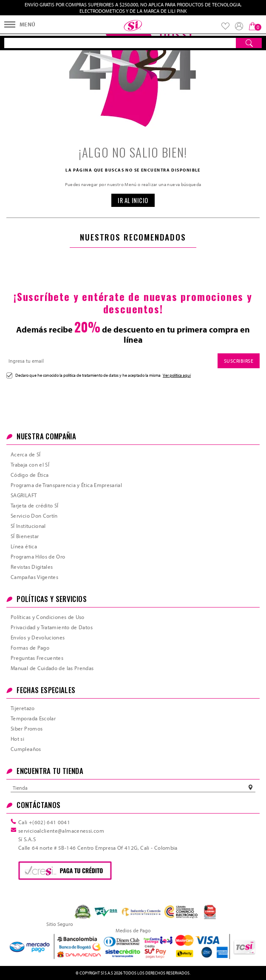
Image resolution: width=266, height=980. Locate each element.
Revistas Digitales (32, 567)
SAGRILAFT (24, 495)
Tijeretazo (23, 708)
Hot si (17, 739)
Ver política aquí (177, 375)
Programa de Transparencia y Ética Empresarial (66, 485)
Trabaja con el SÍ (30, 464)
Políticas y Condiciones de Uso (48, 617)
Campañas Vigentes (34, 577)
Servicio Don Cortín (34, 516)
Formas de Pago (30, 648)
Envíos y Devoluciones (38, 637)
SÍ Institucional (28, 526)
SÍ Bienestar (25, 536)
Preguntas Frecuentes (37, 658)
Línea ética (24, 546)
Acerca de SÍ (25, 454)
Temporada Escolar (33, 718)
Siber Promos (27, 728)
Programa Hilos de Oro (38, 556)
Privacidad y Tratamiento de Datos (52, 627)
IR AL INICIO (133, 200)
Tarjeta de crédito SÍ (35, 505)
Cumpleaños (26, 749)
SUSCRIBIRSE (239, 361)
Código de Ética (30, 475)
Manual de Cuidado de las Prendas (52, 668)
